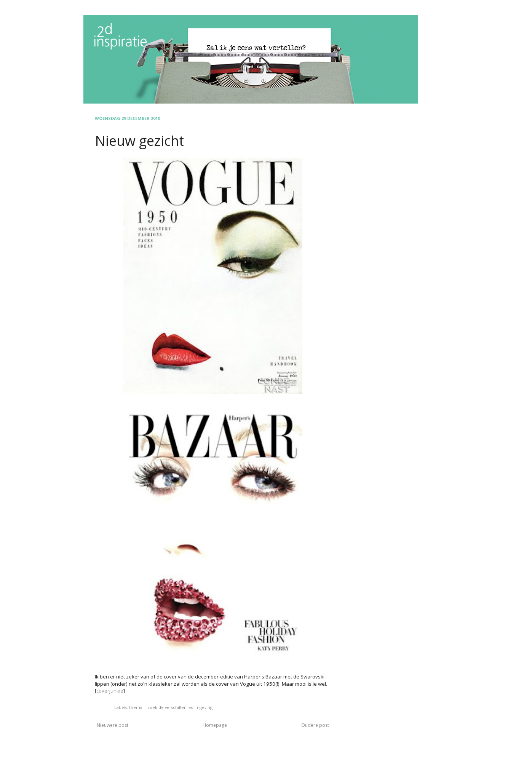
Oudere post (315, 725)
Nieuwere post (113, 725)
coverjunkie (110, 691)
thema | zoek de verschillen (158, 707)
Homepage (215, 725)
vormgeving (201, 707)
